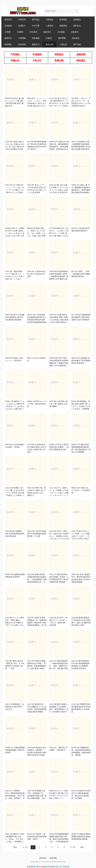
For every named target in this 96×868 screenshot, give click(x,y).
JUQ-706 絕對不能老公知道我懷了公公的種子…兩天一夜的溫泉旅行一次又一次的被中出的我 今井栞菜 (59, 709)
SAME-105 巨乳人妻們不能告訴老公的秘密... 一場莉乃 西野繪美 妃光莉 (59, 447)
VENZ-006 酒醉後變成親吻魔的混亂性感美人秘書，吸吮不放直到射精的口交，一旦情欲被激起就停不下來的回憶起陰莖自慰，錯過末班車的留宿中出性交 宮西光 (59, 842)
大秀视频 (22, 38)
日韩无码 (22, 20)
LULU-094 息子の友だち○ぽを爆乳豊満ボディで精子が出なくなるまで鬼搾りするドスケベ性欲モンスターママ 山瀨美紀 (59, 103)
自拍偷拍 (8, 26)
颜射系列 (47, 32)
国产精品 (36, 20)
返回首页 (8, 20)
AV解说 (49, 38)
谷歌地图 (30, 867)
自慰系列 (75, 32)
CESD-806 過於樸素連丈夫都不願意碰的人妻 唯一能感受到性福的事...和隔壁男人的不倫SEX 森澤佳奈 (59, 276)
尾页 (82, 847)
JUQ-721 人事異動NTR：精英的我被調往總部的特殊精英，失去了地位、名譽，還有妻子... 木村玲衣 (15, 796)
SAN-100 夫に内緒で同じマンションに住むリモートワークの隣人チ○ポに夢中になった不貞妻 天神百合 (15, 190)
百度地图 (50, 867)
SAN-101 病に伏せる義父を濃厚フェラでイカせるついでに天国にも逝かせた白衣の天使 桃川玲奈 (59, 190)
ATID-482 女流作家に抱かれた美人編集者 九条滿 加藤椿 (58, 404)
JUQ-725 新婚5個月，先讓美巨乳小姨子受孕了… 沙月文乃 (15, 707)
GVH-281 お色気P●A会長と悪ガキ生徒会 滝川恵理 (36, 274)
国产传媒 (77, 44)
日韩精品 (49, 20)
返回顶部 (53, 858)
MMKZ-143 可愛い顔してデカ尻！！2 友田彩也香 (81, 490)
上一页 (25, 847)
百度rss (57, 867)
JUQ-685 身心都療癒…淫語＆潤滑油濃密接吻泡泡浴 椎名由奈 (15, 534)
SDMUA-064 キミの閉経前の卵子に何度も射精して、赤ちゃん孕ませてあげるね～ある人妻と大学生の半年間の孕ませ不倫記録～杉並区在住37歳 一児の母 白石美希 (15, 236)
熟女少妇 (49, 44)
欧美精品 (63, 20)
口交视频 (61, 32)
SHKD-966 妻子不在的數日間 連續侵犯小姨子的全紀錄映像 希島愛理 (15, 317)
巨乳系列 (33, 32)
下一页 (72, 847)
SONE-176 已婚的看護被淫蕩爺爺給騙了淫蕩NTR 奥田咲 (15, 750)
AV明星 (8, 32)
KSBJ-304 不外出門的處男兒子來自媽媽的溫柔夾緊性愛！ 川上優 (37, 534)
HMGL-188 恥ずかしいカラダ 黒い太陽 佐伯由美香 (37, 404)
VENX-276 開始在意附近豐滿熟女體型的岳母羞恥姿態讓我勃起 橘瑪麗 (81, 836)
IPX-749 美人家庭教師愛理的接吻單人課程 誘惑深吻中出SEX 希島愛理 (81, 317)
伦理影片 (22, 26)
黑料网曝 (62, 38)
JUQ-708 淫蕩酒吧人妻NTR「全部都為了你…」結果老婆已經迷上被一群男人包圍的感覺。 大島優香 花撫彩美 (37, 796)
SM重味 (20, 32)
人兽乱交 (63, 44)
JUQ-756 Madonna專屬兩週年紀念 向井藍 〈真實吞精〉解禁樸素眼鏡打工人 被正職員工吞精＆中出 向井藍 (37, 666)
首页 (15, 847)
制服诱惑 (63, 26)
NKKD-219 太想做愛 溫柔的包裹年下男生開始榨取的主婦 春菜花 (81, 361)
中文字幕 (36, 26)
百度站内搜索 (40, 867)
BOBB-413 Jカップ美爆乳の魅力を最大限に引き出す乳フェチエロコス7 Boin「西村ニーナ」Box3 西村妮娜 (59, 796)
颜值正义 (36, 44)
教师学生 (8, 38)
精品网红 (8, 44)
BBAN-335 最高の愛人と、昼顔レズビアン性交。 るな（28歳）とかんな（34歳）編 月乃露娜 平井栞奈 (36, 233)
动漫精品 (77, 20)
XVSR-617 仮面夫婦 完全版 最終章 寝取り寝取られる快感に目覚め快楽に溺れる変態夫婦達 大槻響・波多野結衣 (59, 320)
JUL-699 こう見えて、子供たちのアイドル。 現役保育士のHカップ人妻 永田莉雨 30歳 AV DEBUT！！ (81, 103)
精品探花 (76, 38)
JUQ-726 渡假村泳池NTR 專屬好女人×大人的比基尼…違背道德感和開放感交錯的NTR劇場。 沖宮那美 (37, 709)
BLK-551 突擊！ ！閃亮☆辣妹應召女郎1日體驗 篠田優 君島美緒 (81, 274)
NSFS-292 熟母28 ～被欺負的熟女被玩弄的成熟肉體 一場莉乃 (37, 836)
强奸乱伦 (77, 26)
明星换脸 (36, 38)
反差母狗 (22, 44)
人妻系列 (49, 26)
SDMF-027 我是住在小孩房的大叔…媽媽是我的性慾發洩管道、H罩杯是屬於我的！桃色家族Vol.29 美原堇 (59, 147)
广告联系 (65, 867)
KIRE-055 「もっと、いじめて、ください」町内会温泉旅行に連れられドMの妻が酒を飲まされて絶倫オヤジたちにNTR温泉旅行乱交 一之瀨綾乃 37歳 (37, 106)
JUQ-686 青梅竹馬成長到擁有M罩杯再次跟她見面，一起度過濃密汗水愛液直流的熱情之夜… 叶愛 (37, 579)
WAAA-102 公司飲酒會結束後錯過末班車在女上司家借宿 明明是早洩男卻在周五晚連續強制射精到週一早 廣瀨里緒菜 (37, 320)
